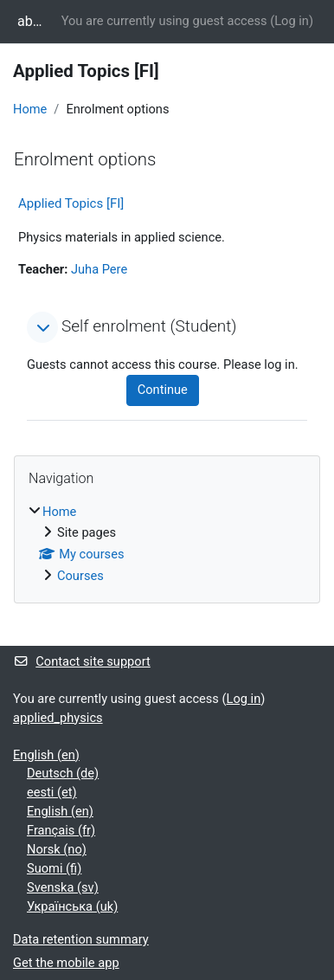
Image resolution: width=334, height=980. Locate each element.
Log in (292, 21)
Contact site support (82, 661)
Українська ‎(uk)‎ (72, 906)
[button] (42, 327)
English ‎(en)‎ (46, 755)
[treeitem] (167, 545)
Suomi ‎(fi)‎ (54, 868)
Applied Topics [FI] (71, 203)
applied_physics (58, 718)
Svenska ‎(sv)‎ (63, 887)
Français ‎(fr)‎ (61, 830)
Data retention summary (81, 939)
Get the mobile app (66, 963)
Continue (163, 390)
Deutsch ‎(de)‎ (63, 773)
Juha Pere (99, 269)
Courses (80, 576)
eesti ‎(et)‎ (52, 792)
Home (30, 109)
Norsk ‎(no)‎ (57, 849)
